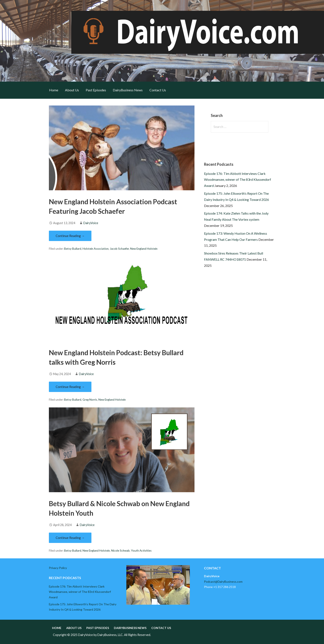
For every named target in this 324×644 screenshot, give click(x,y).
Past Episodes (96, 90)
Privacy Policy (58, 568)
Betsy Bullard (73, 249)
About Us (72, 90)
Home (54, 90)
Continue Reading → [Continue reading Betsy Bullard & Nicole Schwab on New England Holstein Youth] (70, 538)
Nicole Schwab (120, 551)
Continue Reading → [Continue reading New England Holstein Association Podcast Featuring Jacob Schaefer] (70, 236)
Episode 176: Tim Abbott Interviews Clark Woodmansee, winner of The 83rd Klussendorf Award (238, 180)
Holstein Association (96, 249)
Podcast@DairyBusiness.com (223, 582)
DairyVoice (91, 223)
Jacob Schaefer (119, 249)
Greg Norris (90, 400)
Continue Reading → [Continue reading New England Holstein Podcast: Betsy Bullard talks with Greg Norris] (70, 387)
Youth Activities (141, 551)
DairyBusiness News (128, 90)
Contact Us (158, 90)
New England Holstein (144, 249)
